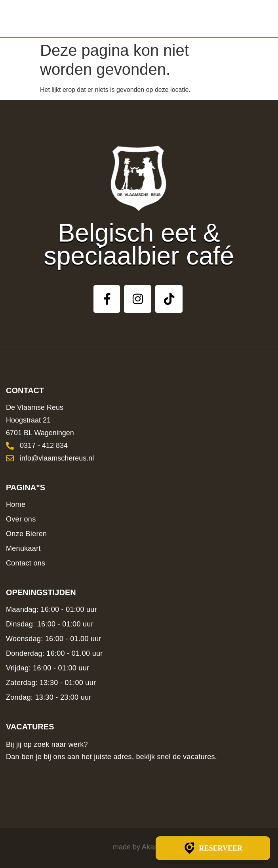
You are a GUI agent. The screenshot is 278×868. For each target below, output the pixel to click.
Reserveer (213, 848)
